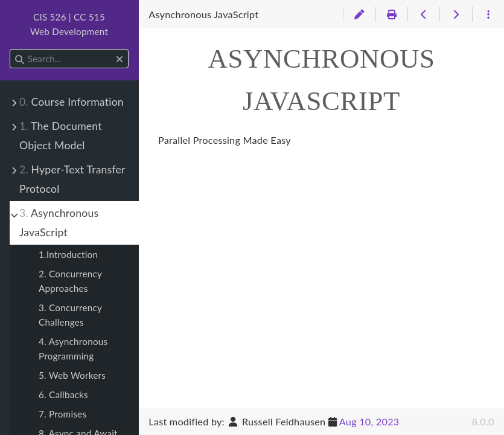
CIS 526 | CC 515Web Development (69, 24)
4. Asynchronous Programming (73, 349)
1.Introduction (68, 254)
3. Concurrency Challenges (70, 315)
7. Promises (62, 414)
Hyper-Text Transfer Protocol (72, 179)
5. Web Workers (72, 375)
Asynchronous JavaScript (59, 223)
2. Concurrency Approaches (70, 281)
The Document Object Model (61, 136)
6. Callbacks (63, 395)
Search (11, 49)
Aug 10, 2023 (369, 421)
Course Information (72, 102)
